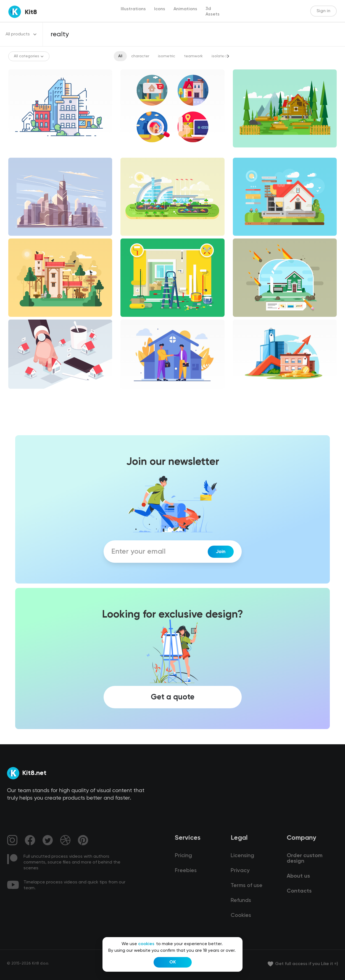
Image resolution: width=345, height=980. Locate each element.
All (120, 56)
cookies (146, 944)
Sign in (323, 11)
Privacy (240, 871)
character (140, 56)
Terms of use (247, 886)
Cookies (241, 916)
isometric (167, 56)
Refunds (241, 901)
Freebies (186, 871)
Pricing (183, 856)
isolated (219, 56)
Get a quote (173, 697)
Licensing (242, 856)
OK (173, 962)
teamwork (193, 56)
